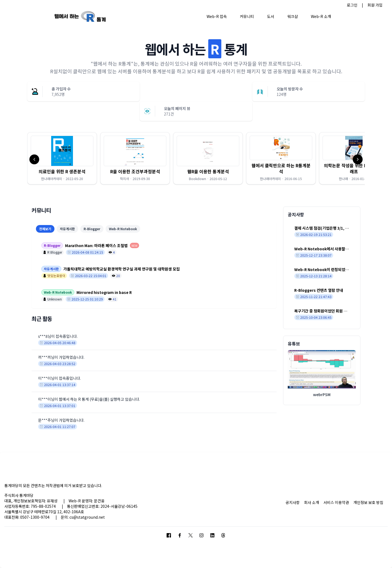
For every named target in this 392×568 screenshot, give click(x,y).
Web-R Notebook (123, 229)
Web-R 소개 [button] (321, 16)
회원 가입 (375, 5)
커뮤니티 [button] (247, 16)
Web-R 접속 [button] (217, 16)
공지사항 (293, 502)
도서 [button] (271, 16)
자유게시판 (67, 229)
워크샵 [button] (293, 16)
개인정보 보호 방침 (368, 502)
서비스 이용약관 (336, 502)
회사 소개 (312, 502)
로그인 (352, 5)
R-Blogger (92, 229)
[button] (62, 158)
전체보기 (45, 229)
